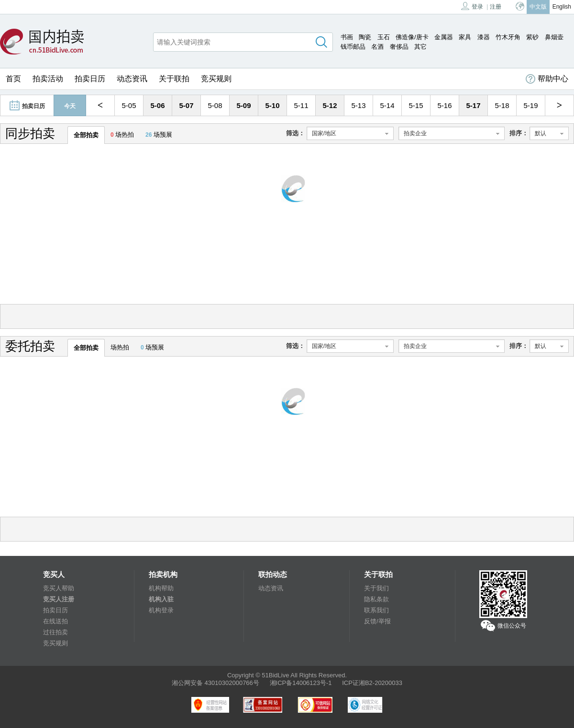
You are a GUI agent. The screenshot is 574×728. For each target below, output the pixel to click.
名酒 (377, 47)
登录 (472, 6)
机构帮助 (161, 588)
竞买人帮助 (59, 588)
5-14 (387, 105)
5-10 (272, 105)
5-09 (243, 105)
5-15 (416, 105)
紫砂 (532, 37)
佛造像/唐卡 (412, 37)
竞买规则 (216, 79)
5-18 (502, 105)
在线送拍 (55, 621)
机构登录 (161, 610)
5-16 (444, 105)
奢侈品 (399, 47)
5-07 (186, 105)
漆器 (484, 37)
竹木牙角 (508, 37)
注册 (496, 7)
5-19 (530, 105)
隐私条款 (376, 599)
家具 (465, 37)
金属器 (444, 37)
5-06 (157, 105)
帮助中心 (547, 79)
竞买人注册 (59, 599)
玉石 (384, 37)
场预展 (159, 135)
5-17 (473, 105)
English (562, 7)
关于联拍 (174, 79)
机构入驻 (161, 599)
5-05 (129, 105)
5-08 (215, 105)
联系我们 (376, 610)
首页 (13, 79)
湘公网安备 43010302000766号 (215, 683)
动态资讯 (132, 79)
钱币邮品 (353, 47)
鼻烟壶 (554, 37)
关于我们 (376, 588)
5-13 (358, 105)
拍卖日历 (90, 79)
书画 (347, 37)
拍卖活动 (48, 79)
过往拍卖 (55, 632)
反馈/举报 (377, 621)
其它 (420, 47)
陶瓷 (365, 37)
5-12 (330, 105)
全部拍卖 (86, 135)
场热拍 (122, 135)
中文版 (538, 7)
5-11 (301, 105)
